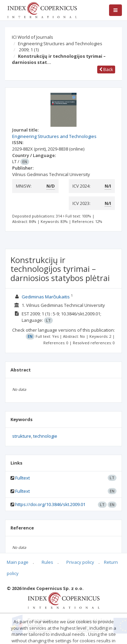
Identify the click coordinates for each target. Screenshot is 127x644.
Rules (47, 562)
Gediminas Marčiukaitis (46, 297)
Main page (18, 562)
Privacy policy (80, 562)
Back (106, 69)
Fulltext (23, 478)
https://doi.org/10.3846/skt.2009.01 (50, 504)
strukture (22, 436)
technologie (45, 436)
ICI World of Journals (33, 37)
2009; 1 (29, 50)
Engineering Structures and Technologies (60, 43)
